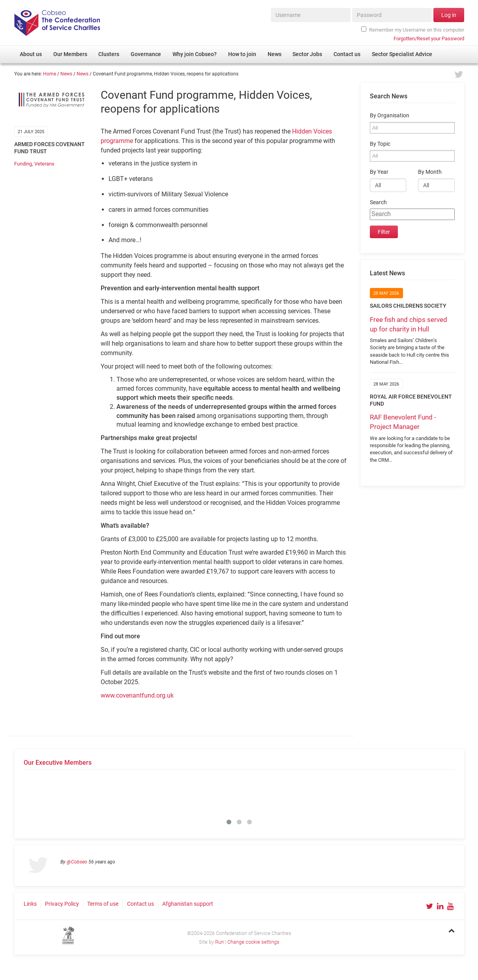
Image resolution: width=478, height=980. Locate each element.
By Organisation (390, 116)
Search (378, 202)
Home (50, 74)
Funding (23, 164)
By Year (379, 172)
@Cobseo (77, 862)
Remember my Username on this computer (412, 30)
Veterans (44, 164)
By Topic (380, 144)
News (66, 74)
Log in (449, 15)
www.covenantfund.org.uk (137, 695)
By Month (430, 172)
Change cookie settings (253, 942)
